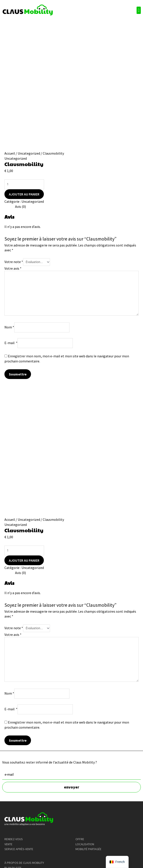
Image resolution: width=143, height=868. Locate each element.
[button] (139, 10)
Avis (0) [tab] (20, 207)
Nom (9, 327)
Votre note (14, 262)
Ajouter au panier (24, 194)
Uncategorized (29, 153)
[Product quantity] (24, 184)
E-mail (11, 343)
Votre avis (13, 268)
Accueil (10, 153)
